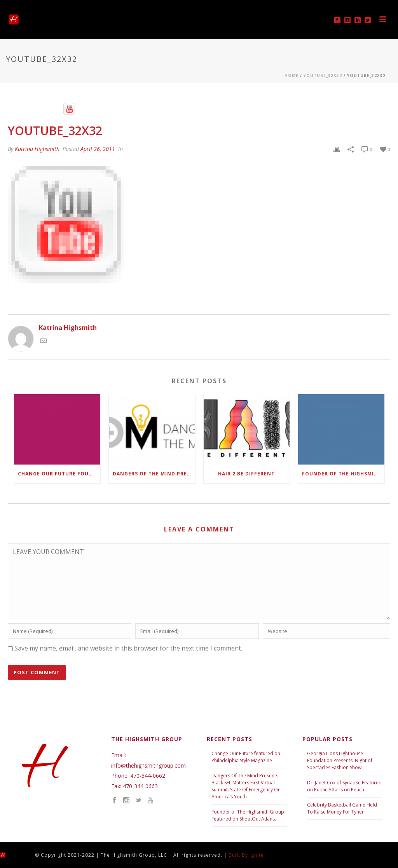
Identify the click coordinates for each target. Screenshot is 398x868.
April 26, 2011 (98, 149)
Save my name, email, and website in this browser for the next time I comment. (128, 648)
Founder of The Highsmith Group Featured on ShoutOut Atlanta (248, 815)
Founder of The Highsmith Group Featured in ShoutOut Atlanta (343, 474)
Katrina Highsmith (37, 149)
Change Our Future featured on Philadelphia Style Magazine (246, 757)
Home (292, 75)
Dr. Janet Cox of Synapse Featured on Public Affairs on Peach (344, 786)
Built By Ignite (246, 855)
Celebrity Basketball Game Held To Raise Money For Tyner (342, 808)
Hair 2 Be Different (246, 474)
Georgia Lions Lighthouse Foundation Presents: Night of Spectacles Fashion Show (340, 760)
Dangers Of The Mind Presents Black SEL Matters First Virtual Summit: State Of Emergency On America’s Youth (246, 786)
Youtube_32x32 (323, 75)
